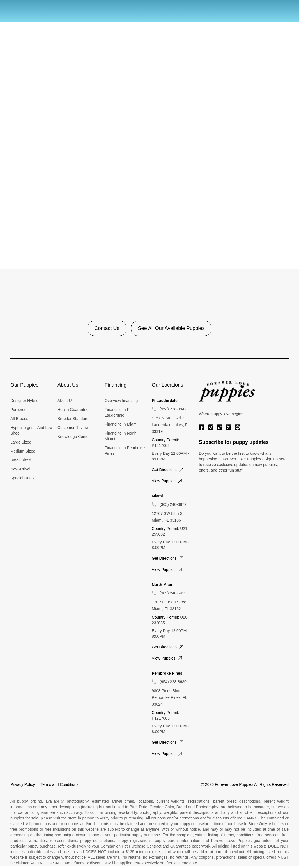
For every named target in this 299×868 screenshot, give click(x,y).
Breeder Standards (74, 419)
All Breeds (19, 419)
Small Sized (21, 460)
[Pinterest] (238, 427)
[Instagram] (211, 427)
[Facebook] (202, 427)
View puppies (168, 481)
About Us (66, 401)
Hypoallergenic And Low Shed (31, 430)
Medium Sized (23, 451)
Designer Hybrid (24, 401)
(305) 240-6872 (173, 504)
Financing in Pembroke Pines (125, 451)
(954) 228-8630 (173, 682)
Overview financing (121, 401)
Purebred (19, 410)
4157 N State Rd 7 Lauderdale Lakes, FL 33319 (171, 425)
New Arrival (20, 469)
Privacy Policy (23, 784)
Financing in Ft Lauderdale (118, 412)
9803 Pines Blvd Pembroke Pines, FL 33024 (169, 697)
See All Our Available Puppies (171, 328)
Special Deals (22, 478)
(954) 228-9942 (173, 409)
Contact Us (107, 328)
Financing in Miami (121, 424)
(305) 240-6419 (173, 593)
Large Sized (21, 442)
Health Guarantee (73, 410)
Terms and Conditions (59, 784)
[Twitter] (229, 427)
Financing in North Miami (121, 436)
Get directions (168, 470)
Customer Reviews (74, 428)
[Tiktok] (220, 427)
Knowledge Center (74, 437)
